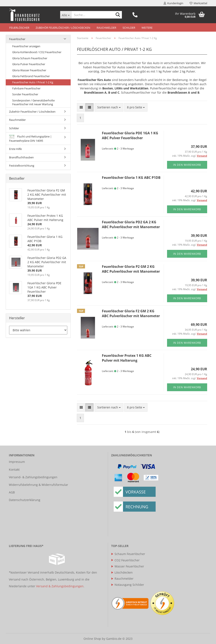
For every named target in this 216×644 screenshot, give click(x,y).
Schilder (129, 28)
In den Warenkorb (187, 165)
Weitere (147, 28)
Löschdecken (122, 572)
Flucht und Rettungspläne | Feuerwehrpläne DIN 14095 (30, 138)
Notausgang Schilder (128, 585)
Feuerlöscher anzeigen (26, 46)
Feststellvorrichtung (22, 166)
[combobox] (109, 107)
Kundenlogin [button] (173, 3)
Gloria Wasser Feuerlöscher (29, 70)
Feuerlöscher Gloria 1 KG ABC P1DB (131, 178)
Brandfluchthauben (21, 157)
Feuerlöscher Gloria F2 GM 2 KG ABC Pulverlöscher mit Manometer (131, 313)
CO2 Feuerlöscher (125, 560)
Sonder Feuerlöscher (25, 94)
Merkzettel (198, 3)
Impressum (17, 462)
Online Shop (92, 639)
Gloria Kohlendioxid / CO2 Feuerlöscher (37, 52)
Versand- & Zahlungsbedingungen (33, 477)
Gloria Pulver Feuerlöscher (29, 64)
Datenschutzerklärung (25, 500)
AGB (12, 492)
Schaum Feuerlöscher (128, 554)
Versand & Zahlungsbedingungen (60, 586)
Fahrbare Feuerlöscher (26, 88)
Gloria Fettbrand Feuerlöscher (31, 76)
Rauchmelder (106, 28)
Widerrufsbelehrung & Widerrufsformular (38, 485)
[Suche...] (66, 15)
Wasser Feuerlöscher (128, 566)
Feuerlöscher (19, 28)
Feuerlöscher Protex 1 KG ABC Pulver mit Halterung (127, 358)
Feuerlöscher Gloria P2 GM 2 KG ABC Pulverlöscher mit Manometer (131, 269)
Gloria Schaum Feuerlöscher (30, 58)
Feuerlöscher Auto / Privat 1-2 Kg (33, 82)
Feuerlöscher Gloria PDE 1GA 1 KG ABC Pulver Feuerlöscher (130, 135)
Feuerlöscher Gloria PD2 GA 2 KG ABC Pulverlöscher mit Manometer (131, 224)
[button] (81, 107)
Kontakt (14, 470)
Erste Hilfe (15, 149)
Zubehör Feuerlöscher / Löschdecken (63, 28)
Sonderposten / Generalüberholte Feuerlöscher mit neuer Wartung (33, 102)
